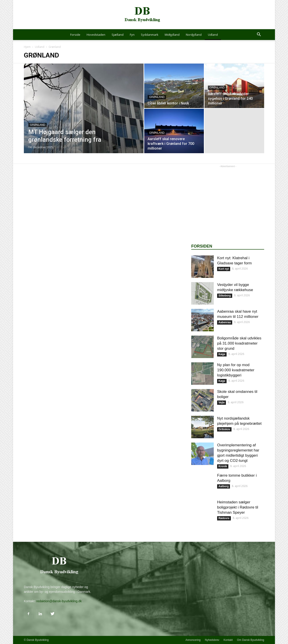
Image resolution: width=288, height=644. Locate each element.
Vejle (222, 403)
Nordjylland (194, 35)
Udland (213, 35)
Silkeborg (225, 296)
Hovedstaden (96, 35)
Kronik (223, 466)
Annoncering (193, 640)
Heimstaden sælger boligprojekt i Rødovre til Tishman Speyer (238, 507)
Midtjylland (172, 35)
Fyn (132, 35)
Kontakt (228, 640)
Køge (222, 354)
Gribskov (224, 429)
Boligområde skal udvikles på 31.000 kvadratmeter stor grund (239, 343)
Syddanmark (150, 35)
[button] (259, 35)
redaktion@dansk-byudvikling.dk (59, 601)
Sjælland (118, 35)
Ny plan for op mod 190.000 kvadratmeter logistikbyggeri (236, 370)
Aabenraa (225, 322)
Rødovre (224, 518)
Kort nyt (224, 269)
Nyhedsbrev (212, 640)
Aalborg (224, 486)
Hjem (27, 47)
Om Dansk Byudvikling (251, 640)
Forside (75, 35)
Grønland (38, 125)
